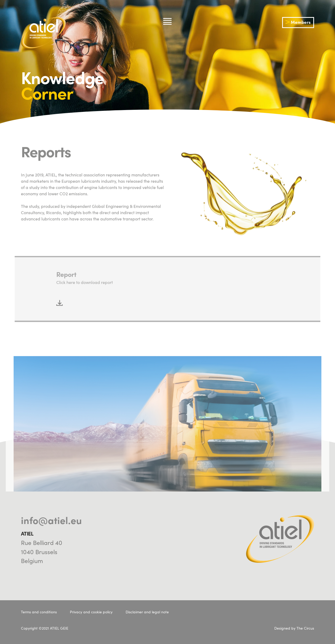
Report (66, 296)
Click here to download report (85, 304)
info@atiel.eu (51, 520)
